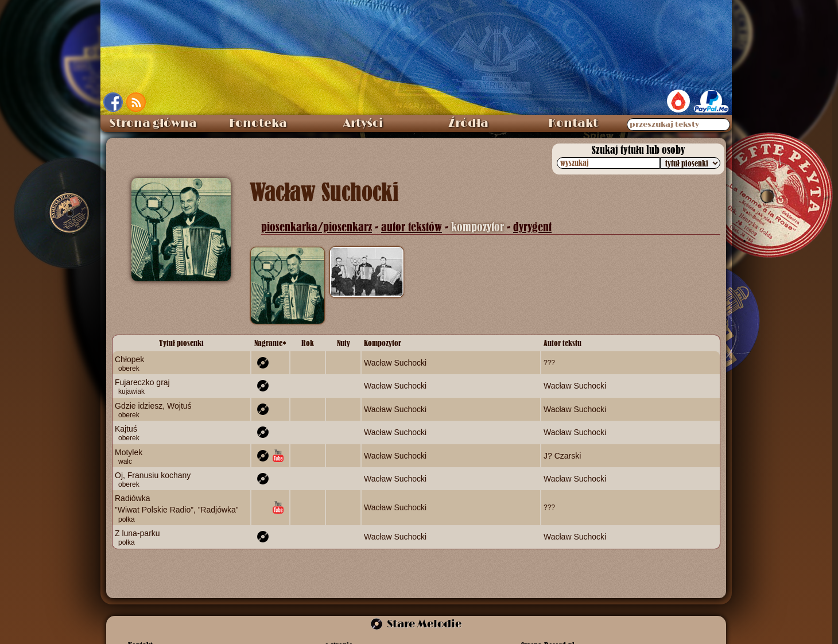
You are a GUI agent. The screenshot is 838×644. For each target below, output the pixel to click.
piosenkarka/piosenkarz (317, 227)
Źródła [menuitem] (468, 123)
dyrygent (532, 227)
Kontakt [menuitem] (573, 123)
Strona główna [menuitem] (153, 123)
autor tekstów (412, 227)
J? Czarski (562, 455)
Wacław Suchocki (395, 363)
